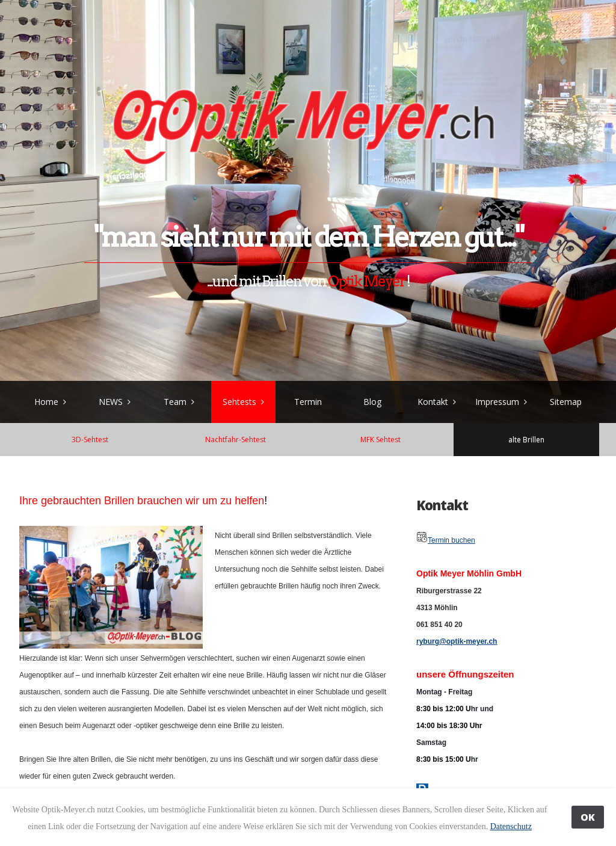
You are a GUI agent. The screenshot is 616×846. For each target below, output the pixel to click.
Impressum (497, 402)
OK (588, 817)
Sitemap (566, 402)
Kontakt (433, 402)
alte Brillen (526, 440)
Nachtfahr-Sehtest (236, 440)
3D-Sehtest (90, 440)
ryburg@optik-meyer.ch (457, 641)
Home (46, 402)
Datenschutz (511, 826)
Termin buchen (451, 540)
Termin (308, 402)
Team (175, 402)
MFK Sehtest (380, 440)
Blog (372, 402)
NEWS (111, 402)
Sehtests (239, 402)
